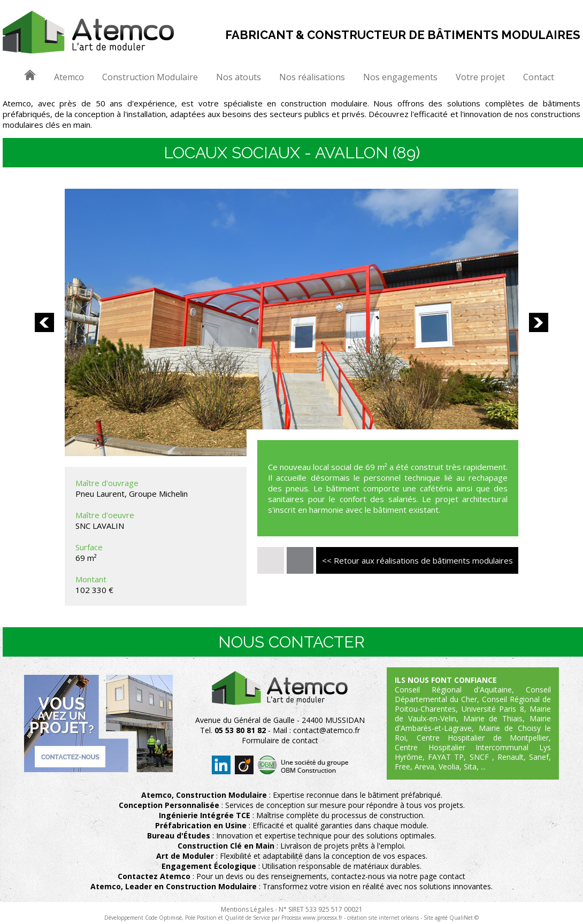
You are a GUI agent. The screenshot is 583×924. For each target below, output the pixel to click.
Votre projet (480, 77)
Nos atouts (239, 77)
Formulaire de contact (280, 740)
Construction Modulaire (150, 77)
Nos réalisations (312, 77)
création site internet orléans (383, 918)
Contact (539, 77)
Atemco (69, 77)
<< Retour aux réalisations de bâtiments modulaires (417, 560)
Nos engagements (400, 77)
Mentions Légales (247, 909)
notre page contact (432, 876)
